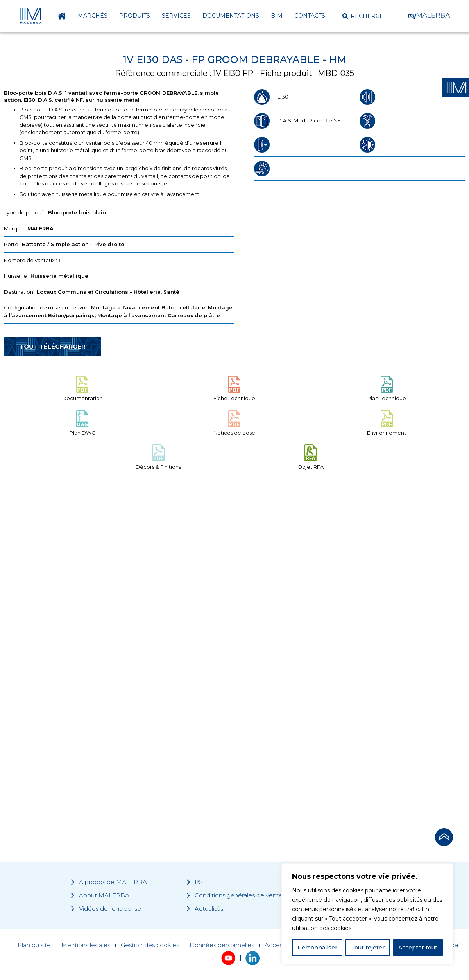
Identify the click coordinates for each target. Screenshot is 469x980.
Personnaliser (317, 948)
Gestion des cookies (150, 945)
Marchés (93, 16)
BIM (277, 16)
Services (176, 16)
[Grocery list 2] (343, 638)
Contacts (310, 16)
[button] (365, 16)
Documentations (231, 16)
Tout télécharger (53, 346)
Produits (135, 16)
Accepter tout (418, 948)
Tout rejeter (368, 948)
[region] (367, 914)
